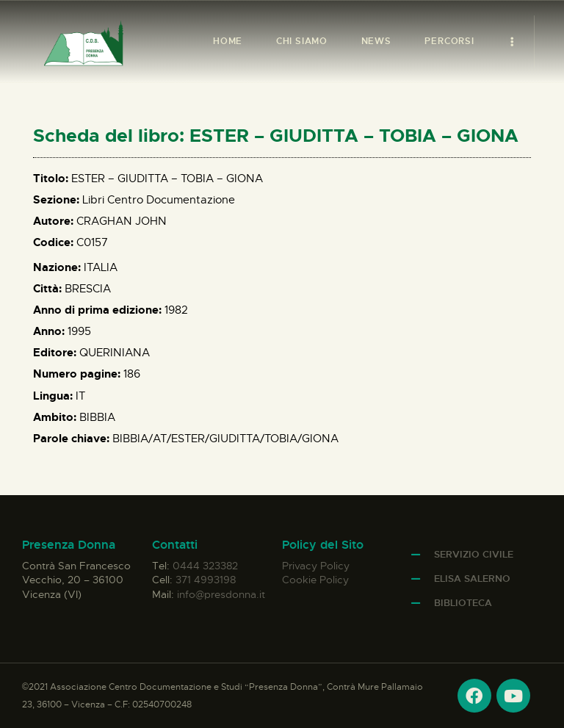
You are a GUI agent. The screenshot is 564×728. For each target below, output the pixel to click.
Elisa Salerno (472, 579)
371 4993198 (206, 580)
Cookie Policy (315, 580)
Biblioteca (463, 603)
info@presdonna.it (221, 594)
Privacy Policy (316, 566)
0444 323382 (205, 566)
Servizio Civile (474, 554)
